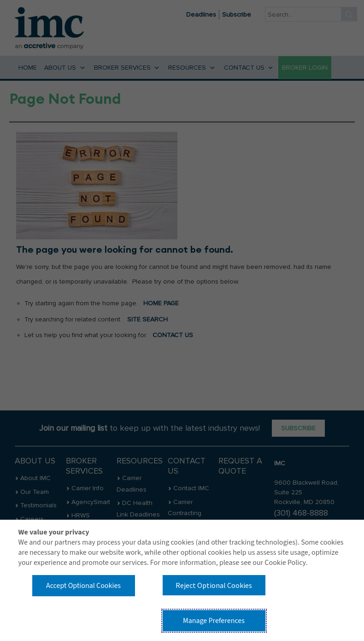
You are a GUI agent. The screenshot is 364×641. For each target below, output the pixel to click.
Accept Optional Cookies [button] (83, 586)
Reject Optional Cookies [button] (214, 585)
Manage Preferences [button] (214, 621)
